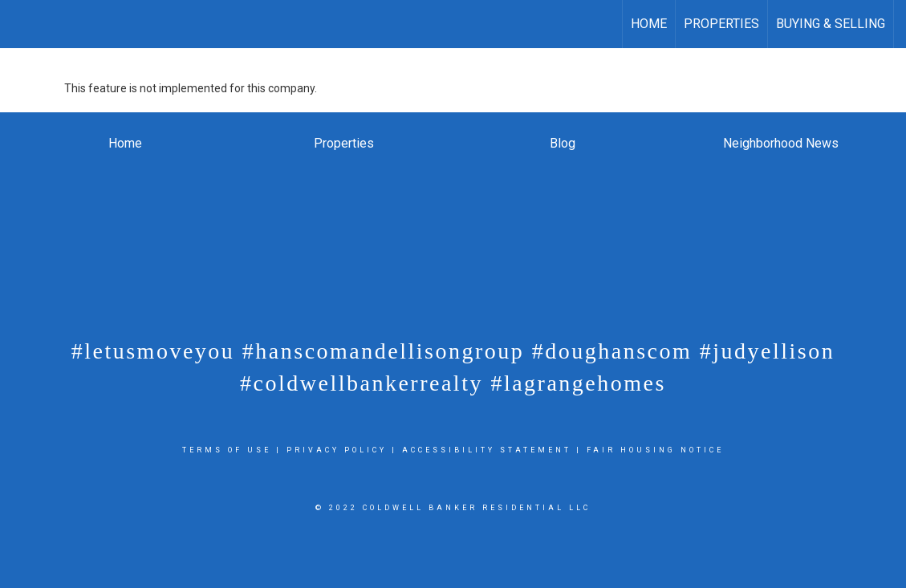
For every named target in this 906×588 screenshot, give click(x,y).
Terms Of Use (227, 450)
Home (649, 24)
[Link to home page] (20, 24)
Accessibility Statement (487, 450)
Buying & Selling (831, 24)
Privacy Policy (337, 450)
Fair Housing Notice (655, 450)
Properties (721, 24)
